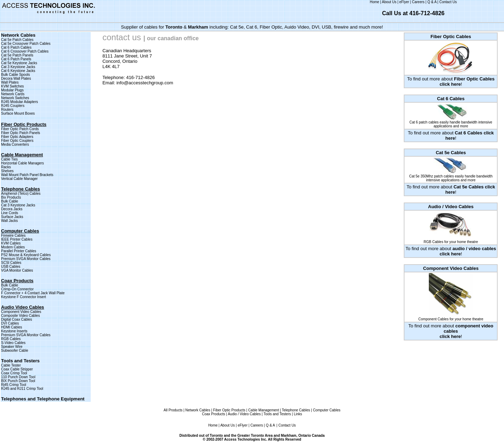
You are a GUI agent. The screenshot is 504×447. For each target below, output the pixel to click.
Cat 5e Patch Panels (17, 55)
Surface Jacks (12, 217)
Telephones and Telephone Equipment (43, 399)
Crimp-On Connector (17, 289)
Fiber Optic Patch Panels (21, 133)
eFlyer (404, 2)
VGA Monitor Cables (17, 270)
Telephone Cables (296, 410)
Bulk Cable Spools (16, 75)
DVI (316, 27)
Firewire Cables (13, 235)
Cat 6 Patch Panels (16, 59)
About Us (389, 2)
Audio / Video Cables (244, 414)
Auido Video (297, 27)
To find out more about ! (451, 331)
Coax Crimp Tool (14, 373)
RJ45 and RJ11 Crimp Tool (22, 389)
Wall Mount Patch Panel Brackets (27, 175)
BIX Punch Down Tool (18, 381)
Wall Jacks (9, 221)
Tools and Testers (20, 361)
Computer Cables (327, 410)
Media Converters (15, 144)
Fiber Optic (271, 27)
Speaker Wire (12, 347)
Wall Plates (10, 82)
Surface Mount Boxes (18, 113)
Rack (5, 167)
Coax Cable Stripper (17, 369)
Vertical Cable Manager (19, 179)
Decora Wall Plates (16, 78)
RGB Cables (11, 339)
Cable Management (263, 410)
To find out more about (451, 81)
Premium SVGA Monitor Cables (26, 259)
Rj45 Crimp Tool (14, 385)
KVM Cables (11, 243)
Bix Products (11, 197)
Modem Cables (13, 247)
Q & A (432, 2)
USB (327, 27)
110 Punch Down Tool (18, 377)
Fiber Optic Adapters (17, 137)
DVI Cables (10, 323)
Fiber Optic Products (24, 124)
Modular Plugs (12, 90)
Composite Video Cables (20, 316)
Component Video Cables (21, 312)
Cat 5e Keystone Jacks (19, 63)
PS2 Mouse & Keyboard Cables (26, 255)
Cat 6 (251, 27)
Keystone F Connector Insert (23, 297)
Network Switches (15, 98)
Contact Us (448, 2)
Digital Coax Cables (17, 319)
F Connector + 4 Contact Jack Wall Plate (33, 293)
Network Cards (13, 94)
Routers (7, 110)
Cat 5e (237, 27)
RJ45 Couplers (13, 106)
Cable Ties (9, 159)
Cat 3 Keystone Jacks (18, 67)
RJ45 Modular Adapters (20, 102)
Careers (418, 2)
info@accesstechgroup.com (145, 83)
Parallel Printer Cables (19, 251)
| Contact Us (286, 425)
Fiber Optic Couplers (17, 141)
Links (298, 414)
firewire (341, 27)
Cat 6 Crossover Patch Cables (25, 51)
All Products (173, 410)
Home (375, 2)
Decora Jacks (12, 209)
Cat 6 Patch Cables (16, 47)
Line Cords (10, 213)
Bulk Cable (10, 201)
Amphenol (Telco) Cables (21, 194)
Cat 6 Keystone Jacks (18, 71)
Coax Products (214, 414)
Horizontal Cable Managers (22, 163)
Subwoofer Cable (15, 351)
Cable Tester (11, 365)
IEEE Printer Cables (17, 239)
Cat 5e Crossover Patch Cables (26, 44)
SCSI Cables (11, 263)
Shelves (7, 171)
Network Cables (198, 410)
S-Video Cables (13, 343)
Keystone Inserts (14, 331)
